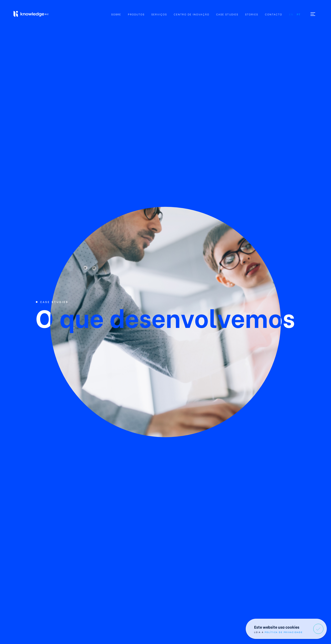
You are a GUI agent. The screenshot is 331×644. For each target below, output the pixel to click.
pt (299, 14)
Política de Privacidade (284, 632)
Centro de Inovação (192, 14)
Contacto (274, 14)
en (291, 14)
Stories (252, 14)
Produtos (136, 14)
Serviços (159, 14)
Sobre (116, 14)
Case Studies (227, 14)
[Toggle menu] (313, 14)
